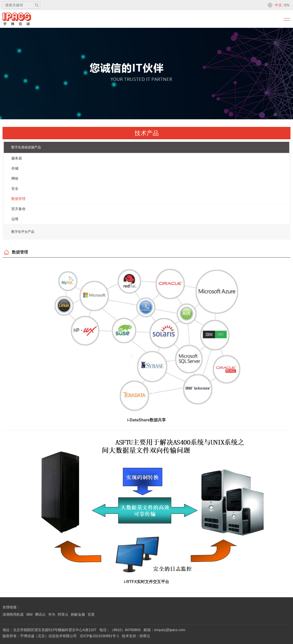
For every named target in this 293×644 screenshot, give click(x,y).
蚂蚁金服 (78, 614)
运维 (15, 219)
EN (287, 5)
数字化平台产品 (23, 232)
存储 (15, 168)
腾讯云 (40, 614)
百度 (91, 614)
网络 (15, 178)
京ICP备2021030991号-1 (99, 636)
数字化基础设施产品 (26, 147)
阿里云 (63, 614)
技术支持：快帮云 (136, 636)
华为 (52, 614)
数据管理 (18, 199)
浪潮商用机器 (13, 614)
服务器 (17, 158)
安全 (15, 189)
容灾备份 (18, 209)
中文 (278, 5)
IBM (29, 614)
